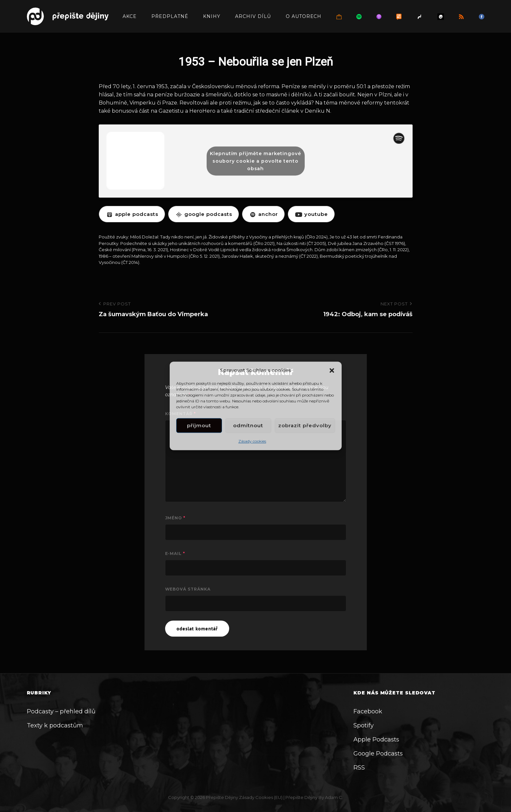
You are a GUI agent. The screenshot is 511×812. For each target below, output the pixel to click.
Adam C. (334, 797)
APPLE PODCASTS (132, 214)
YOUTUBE (311, 214)
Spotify (364, 725)
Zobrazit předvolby (305, 425)
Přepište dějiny (222, 797)
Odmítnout (248, 425)
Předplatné (170, 16)
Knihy (212, 16)
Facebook (368, 711)
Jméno (175, 518)
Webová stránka (188, 589)
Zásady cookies (252, 441)
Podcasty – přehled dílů (61, 711)
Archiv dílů (253, 16)
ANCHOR (263, 214)
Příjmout (199, 425)
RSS (359, 768)
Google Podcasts (378, 754)
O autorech (304, 16)
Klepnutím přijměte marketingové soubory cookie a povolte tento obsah (256, 161)
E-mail (175, 553)
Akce (130, 16)
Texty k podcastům (55, 725)
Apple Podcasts (376, 739)
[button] (332, 370)
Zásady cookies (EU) (261, 797)
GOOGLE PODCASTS (204, 214)
